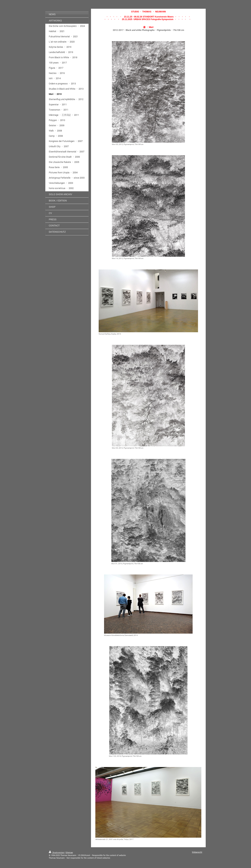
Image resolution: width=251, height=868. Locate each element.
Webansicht (197, 852)
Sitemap (69, 852)
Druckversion (57, 852)
